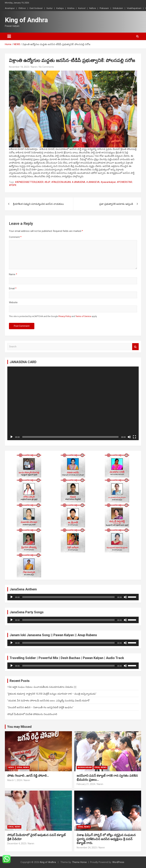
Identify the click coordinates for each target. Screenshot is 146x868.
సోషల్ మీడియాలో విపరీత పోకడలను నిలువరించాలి (32, 714)
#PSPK (13, 185)
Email (13, 288)
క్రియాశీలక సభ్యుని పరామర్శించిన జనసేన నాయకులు (38, 204)
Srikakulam (118, 8)
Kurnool (82, 8)
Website (13, 302)
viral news (23, 767)
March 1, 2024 (15, 780)
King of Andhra (26, 20)
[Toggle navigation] (9, 36)
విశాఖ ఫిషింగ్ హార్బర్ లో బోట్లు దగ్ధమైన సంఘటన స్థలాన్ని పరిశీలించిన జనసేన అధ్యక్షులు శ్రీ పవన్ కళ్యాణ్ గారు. (106, 839)
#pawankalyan (108, 182)
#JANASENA (79, 182)
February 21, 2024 (86, 784)
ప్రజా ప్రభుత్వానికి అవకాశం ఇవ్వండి (116, 204)
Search (135, 347)
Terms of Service (83, 316)
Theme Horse (79, 862)
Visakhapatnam (134, 8)
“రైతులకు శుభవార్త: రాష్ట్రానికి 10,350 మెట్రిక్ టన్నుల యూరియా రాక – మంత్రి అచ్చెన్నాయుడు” (52, 694)
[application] (73, 403)
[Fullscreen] (134, 437)
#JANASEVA (93, 182)
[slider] (69, 597)
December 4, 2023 (17, 844)
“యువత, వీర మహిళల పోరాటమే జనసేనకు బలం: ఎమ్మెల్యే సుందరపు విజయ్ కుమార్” (49, 701)
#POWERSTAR (125, 182)
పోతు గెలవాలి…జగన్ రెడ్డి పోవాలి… (28, 776)
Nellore (93, 8)
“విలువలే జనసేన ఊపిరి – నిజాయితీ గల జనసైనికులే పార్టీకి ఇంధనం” (40, 707)
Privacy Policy (65, 316)
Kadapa (60, 8)
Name (13, 274)
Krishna (71, 8)
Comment (15, 237)
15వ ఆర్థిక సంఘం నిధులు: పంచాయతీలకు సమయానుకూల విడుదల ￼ (42, 687)
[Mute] (129, 437)
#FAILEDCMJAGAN (61, 182)
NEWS (11, 767)
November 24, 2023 (87, 848)
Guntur (49, 8)
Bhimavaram (85, 767)
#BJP (47, 182)
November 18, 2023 (19, 67)
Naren (34, 67)
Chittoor (22, 8)
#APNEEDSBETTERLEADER (29, 182)
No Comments (46, 67)
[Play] (12, 437)
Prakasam (104, 8)
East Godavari (36, 8)
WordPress (118, 862)
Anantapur (10, 8)
